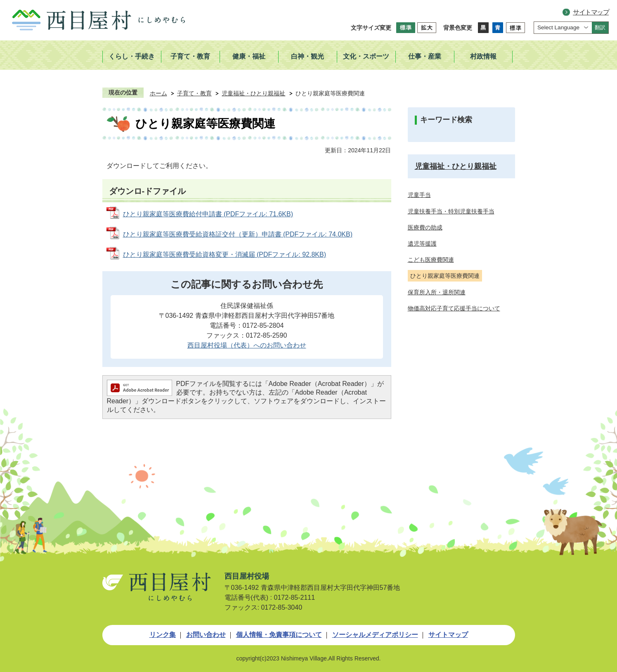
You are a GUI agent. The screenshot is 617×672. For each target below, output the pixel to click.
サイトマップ (591, 12)
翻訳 (600, 27)
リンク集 (163, 635)
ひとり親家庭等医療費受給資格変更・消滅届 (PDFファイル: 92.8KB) (225, 254)
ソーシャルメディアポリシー (375, 635)
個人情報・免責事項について (279, 635)
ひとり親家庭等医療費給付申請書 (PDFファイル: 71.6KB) (208, 214)
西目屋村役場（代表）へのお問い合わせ (247, 345)
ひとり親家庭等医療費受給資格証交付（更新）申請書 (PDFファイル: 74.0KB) (238, 234)
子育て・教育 (194, 93)
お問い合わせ (206, 635)
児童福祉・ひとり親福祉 (253, 93)
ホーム (158, 93)
